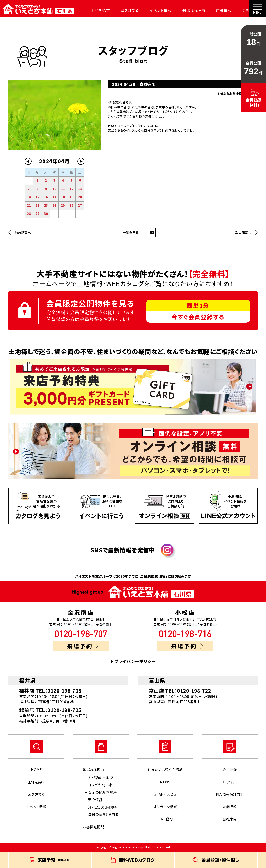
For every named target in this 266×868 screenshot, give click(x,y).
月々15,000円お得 (102, 807)
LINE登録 (165, 819)
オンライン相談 (165, 807)
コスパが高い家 (100, 785)
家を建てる (125, 10)
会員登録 (230, 769)
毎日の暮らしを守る (103, 814)
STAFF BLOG (165, 794)
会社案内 (238, 10)
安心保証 (95, 800)
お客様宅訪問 (94, 827)
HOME (36, 769)
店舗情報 (214, 10)
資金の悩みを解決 (102, 792)
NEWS (165, 782)
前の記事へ (23, 233)
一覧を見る (130, 232)
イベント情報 (154, 10)
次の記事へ (243, 233)
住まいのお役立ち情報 (165, 769)
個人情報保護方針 (230, 794)
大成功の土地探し (102, 778)
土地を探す (97, 10)
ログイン (230, 782)
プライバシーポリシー (135, 661)
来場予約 (83, 646)
